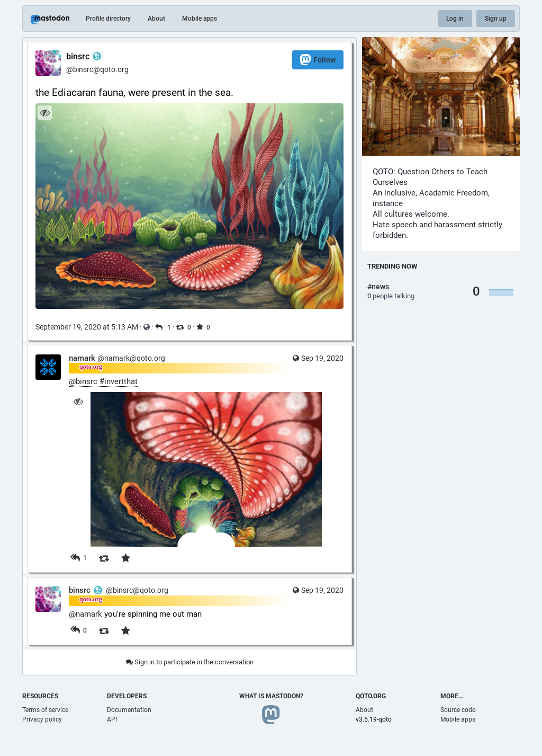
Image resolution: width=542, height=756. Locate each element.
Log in (455, 19)
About (156, 19)
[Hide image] (45, 113)
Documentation (129, 710)
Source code (458, 710)
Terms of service (45, 710)
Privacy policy (42, 719)
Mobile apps (200, 19)
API (112, 719)
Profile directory (108, 19)
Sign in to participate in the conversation (190, 662)
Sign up (496, 19)
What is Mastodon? (271, 696)
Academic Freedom (454, 193)
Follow (318, 60)
